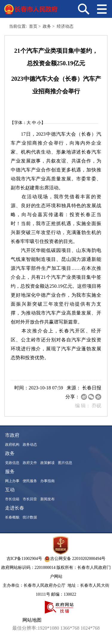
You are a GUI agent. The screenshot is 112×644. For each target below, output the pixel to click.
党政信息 (12, 463)
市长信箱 (12, 499)
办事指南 (47, 481)
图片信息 (65, 463)
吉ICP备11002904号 (24, 559)
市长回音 (30, 499)
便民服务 (30, 481)
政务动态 (30, 445)
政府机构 (12, 445)
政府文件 (30, 463)
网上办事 (12, 481)
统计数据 (30, 517)
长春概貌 (12, 517)
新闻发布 (47, 499)
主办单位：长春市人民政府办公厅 (35, 585)
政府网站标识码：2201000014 (28, 568)
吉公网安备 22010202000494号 (75, 559)
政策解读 (47, 463)
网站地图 (32, 620)
